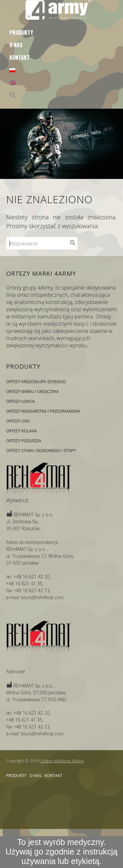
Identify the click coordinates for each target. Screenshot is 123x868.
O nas (36, 776)
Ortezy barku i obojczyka (33, 391)
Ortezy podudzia (24, 441)
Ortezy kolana (22, 431)
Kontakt (53, 776)
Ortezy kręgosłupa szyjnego (36, 382)
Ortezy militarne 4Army (62, 761)
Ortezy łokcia (21, 401)
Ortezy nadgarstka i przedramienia (43, 411)
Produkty (16, 776)
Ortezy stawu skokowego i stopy (41, 451)
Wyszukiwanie (74, 244)
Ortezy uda (18, 421)
